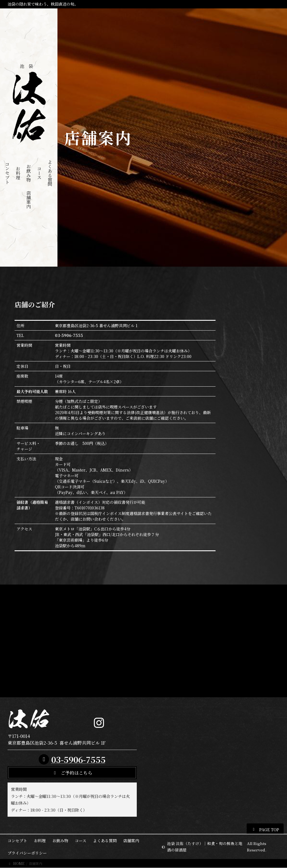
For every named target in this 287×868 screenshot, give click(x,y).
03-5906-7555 (78, 759)
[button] (72, 773)
